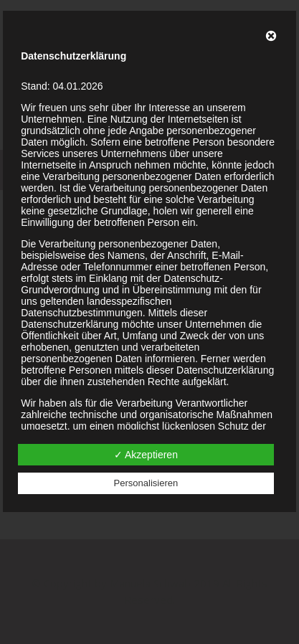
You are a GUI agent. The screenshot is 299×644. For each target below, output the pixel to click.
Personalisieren (146, 483)
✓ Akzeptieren (146, 455)
